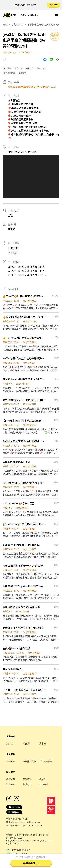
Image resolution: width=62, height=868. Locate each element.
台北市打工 (17, 24)
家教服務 (27, 779)
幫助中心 (27, 784)
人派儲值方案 (46, 761)
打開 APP (53, 5)
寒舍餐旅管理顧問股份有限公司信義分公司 (32, 87)
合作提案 (44, 784)
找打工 (10, 743)
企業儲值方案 (29, 761)
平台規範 (11, 784)
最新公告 (44, 779)
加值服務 (11, 761)
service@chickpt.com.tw (28, 822)
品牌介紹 (11, 779)
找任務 (26, 743)
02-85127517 (22, 819)
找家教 (43, 743)
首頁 (5, 24)
